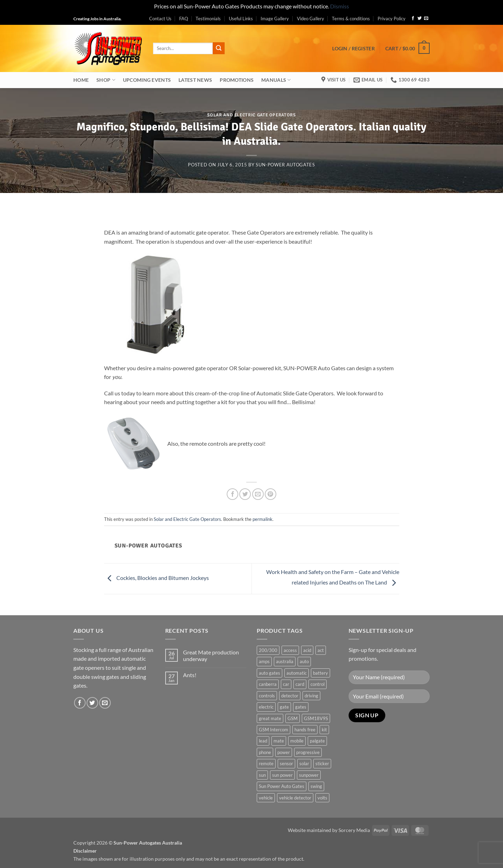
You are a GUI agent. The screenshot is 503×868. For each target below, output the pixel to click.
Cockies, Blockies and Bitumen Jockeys (156, 578)
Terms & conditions (351, 19)
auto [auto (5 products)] (304, 661)
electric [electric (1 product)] (266, 707)
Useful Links (241, 19)
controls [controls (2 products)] (267, 696)
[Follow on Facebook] (413, 19)
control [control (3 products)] (318, 684)
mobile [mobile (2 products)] (297, 741)
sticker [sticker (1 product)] (322, 763)
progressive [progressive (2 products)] (308, 752)
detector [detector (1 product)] (290, 696)
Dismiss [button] (340, 6)
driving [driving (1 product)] (311, 696)
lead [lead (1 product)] (263, 741)
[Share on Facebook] (232, 494)
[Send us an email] (426, 19)
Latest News (195, 80)
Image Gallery (275, 19)
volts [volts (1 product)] (322, 798)
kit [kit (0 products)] (324, 730)
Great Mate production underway (211, 655)
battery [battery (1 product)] (320, 673)
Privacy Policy (392, 19)
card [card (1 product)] (300, 684)
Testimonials (208, 19)
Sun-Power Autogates (285, 165)
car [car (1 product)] (286, 684)
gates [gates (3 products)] (301, 707)
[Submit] (219, 48)
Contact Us (160, 19)
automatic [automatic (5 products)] (297, 673)
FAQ (184, 19)
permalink (263, 519)
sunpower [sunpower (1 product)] (309, 775)
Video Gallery (311, 19)
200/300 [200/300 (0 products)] (268, 650)
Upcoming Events (147, 80)
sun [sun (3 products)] (262, 775)
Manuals (276, 80)
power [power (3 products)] (284, 752)
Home (81, 80)
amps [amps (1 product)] (264, 661)
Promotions (237, 80)
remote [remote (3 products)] (266, 763)
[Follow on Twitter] (420, 19)
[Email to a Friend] (258, 494)
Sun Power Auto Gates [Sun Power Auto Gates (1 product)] (282, 786)
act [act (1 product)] (321, 650)
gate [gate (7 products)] (284, 707)
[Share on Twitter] (245, 494)
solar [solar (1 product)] (304, 763)
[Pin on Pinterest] (271, 494)
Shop (106, 80)
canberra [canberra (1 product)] (268, 684)
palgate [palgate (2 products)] (317, 741)
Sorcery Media (354, 830)
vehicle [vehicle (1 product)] (266, 798)
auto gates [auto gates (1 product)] (269, 673)
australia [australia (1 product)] (285, 661)
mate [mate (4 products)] (279, 741)
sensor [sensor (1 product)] (286, 763)
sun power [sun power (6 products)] (282, 775)
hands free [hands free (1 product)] (305, 730)
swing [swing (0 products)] (316, 786)
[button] (353, 48)
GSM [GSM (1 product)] (293, 718)
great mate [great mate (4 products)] (270, 718)
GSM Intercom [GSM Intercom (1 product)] (274, 730)
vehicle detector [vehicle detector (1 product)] (295, 798)
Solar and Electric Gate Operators (251, 115)
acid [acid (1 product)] (307, 650)
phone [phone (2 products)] (265, 752)
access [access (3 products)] (290, 650)
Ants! (190, 675)
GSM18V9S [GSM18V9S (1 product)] (316, 718)
